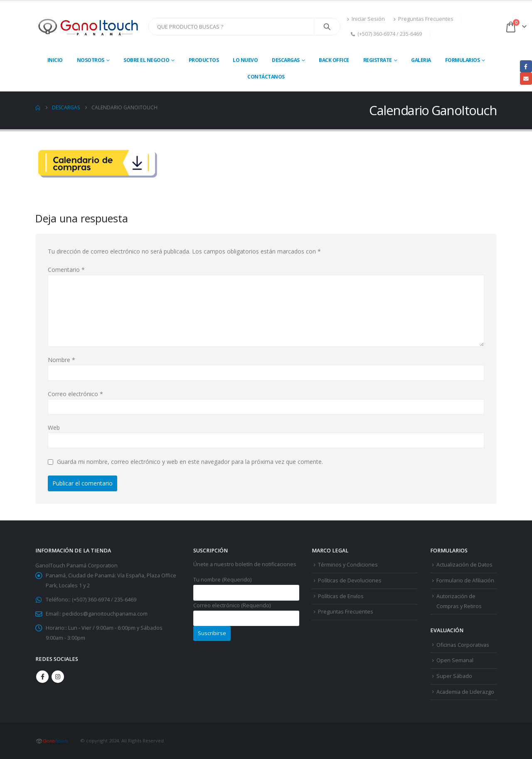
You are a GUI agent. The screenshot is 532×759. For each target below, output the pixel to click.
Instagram (58, 677)
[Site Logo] (89, 26)
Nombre (62, 360)
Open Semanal (455, 660)
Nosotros (91, 60)
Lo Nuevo (245, 60)
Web (54, 428)
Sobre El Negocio (146, 60)
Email (526, 78)
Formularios (463, 60)
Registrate (378, 60)
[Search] (327, 27)
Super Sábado (454, 676)
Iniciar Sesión (366, 19)
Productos (204, 60)
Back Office (334, 60)
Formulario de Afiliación (465, 580)
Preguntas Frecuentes (423, 19)
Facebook (42, 677)
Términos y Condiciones (348, 565)
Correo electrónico (75, 394)
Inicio (55, 60)
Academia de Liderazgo (465, 692)
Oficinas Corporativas (463, 645)
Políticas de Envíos (341, 596)
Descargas (286, 60)
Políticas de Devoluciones (350, 580)
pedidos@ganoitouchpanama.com (105, 614)
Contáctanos (266, 77)
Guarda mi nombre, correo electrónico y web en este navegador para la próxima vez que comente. (190, 462)
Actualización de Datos (464, 565)
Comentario (66, 270)
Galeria (421, 60)
